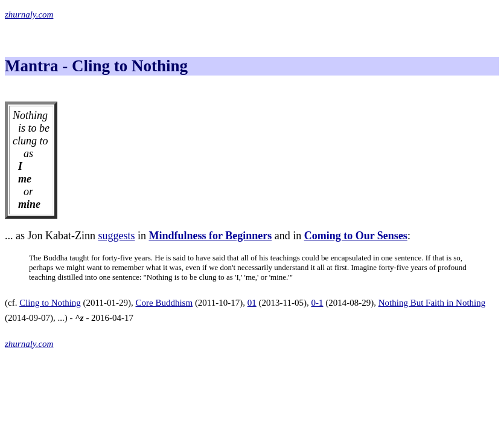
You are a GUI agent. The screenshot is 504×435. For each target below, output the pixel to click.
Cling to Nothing (50, 303)
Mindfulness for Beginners (211, 236)
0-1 (317, 303)
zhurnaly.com (29, 14)
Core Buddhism (164, 303)
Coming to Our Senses (356, 236)
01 (252, 303)
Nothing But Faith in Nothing (432, 303)
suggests (116, 236)
